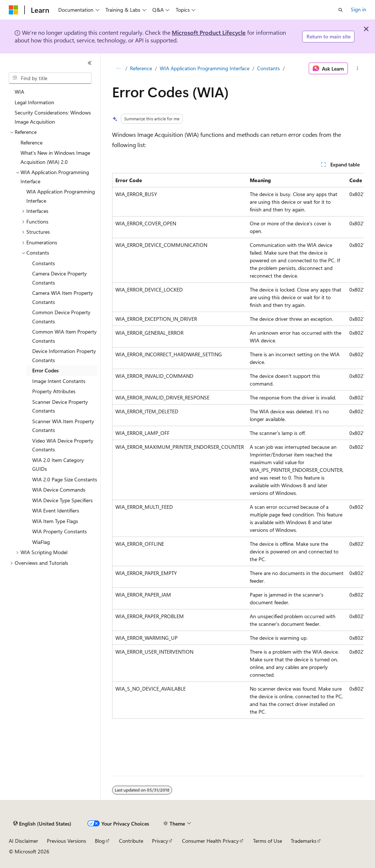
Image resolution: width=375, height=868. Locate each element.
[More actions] (357, 68)
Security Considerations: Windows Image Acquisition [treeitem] (53, 117)
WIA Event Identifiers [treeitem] (56, 510)
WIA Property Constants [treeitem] (60, 531)
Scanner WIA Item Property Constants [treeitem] (63, 426)
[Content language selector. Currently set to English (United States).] (42, 824)
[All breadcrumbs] (118, 68)
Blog (100, 841)
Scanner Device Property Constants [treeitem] (60, 406)
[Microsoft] (14, 10)
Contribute (131, 841)
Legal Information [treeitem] (34, 102)
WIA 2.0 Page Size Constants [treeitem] (65, 479)
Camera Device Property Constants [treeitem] (60, 278)
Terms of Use (268, 841)
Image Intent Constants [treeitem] (59, 381)
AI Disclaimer (23, 841)
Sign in (359, 9)
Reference (141, 68)
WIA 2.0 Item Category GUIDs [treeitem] (58, 465)
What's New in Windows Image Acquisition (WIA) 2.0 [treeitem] (55, 157)
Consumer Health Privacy (210, 841)
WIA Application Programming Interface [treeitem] (61, 196)
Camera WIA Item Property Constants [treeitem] (63, 297)
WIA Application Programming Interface (205, 68)
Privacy (160, 841)
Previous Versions (66, 841)
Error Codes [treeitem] (45, 370)
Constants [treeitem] (44, 263)
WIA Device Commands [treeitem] (59, 490)
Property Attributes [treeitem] (54, 391)
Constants (268, 68)
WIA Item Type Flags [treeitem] (55, 521)
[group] (238, 446)
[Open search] (341, 10)
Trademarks (304, 841)
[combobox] (50, 78)
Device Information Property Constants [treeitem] (64, 356)
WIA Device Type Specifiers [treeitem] (62, 500)
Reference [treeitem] (31, 142)
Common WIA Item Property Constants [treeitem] (64, 336)
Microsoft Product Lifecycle (209, 32)
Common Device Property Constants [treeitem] (61, 317)
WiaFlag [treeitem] (41, 542)
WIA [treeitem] (19, 92)
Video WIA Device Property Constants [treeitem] (63, 445)
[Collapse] (90, 63)
